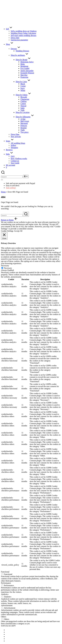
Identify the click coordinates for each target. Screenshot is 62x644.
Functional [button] (5, 572)
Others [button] (4, 617)
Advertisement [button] (7, 605)
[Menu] (2, 180)
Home (3, 192)
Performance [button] (6, 583)
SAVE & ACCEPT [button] (8, 626)
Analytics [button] (5, 594)
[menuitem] (12, 630)
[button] (26, 176)
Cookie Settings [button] (7, 231)
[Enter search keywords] (12, 215)
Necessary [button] (5, 266)
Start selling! (11, 188)
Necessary (8, 268)
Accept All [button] (18, 231)
